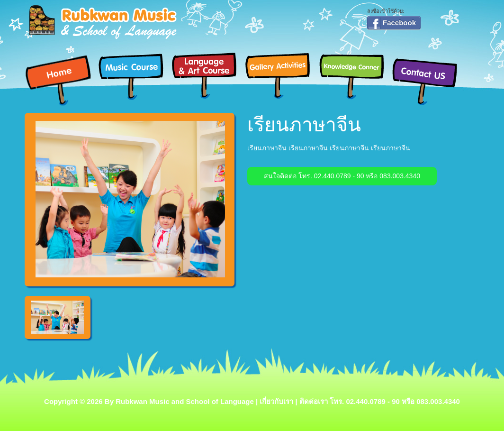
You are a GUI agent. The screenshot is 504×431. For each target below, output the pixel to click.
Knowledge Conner (355, 75)
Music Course (135, 75)
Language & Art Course (208, 75)
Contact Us (428, 81)
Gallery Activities (282, 75)
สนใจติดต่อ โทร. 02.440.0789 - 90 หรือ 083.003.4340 (342, 176)
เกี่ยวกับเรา (276, 401)
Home (61, 81)
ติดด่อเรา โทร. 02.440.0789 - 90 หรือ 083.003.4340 (380, 401)
